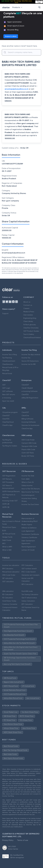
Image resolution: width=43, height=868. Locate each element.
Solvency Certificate (29, 537)
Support (5, 313)
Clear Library (28, 321)
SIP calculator (8, 578)
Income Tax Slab (28, 476)
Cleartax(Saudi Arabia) (32, 337)
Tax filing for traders (10, 446)
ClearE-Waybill (27, 388)
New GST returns (9, 394)
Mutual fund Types (9, 527)
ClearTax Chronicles (31, 328)
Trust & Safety (29, 334)
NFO (4, 543)
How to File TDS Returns (31, 489)
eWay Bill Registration (30, 398)
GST (4, 385)
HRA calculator (8, 591)
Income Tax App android (31, 354)
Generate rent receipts (31, 575)
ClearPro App (7, 425)
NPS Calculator (27, 584)
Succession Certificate (30, 534)
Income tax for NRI (29, 364)
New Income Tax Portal (30, 492)
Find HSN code (27, 591)
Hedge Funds (7, 537)
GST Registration (9, 476)
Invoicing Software (29, 422)
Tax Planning (7, 358)
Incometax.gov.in (28, 495)
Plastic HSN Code (28, 449)
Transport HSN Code (29, 446)
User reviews (28, 315)
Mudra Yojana (27, 524)
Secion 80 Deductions (30, 361)
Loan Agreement (28, 531)
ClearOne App (27, 428)
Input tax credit (8, 401)
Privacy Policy (8, 840)
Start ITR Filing (39, 2)
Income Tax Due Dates (30, 504)
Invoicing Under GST (10, 501)
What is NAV (7, 550)
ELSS (4, 531)
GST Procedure (8, 482)
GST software (8, 391)
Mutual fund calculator (11, 572)
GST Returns (7, 479)
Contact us (28, 305)
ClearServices (8, 364)
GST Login (6, 388)
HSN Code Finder (28, 440)
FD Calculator (8, 598)
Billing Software (27, 419)
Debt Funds (7, 540)
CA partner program (10, 412)
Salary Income (27, 485)
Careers (26, 308)
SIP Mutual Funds (9, 534)
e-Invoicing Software (30, 391)
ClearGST (25, 385)
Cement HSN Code (29, 443)
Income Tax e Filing (10, 354)
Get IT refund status (29, 598)
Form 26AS (26, 479)
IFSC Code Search (29, 572)
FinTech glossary (30, 325)
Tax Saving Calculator (30, 594)
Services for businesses (30, 425)
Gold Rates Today (9, 601)
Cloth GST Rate (28, 453)
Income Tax (26, 358)
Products (18, 7)
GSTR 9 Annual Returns (11, 491)
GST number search (29, 569)
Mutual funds (7, 373)
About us (27, 302)
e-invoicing (7, 398)
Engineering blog (30, 318)
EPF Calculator (27, 604)
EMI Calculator (8, 569)
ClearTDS (25, 394)
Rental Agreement (29, 547)
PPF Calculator (27, 565)
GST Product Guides (31, 331)
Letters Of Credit (28, 550)
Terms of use (23, 840)
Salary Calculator (28, 601)
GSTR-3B (6, 507)
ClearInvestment (9, 361)
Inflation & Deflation (29, 528)
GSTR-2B (6, 504)
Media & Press (29, 312)
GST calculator (8, 581)
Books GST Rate (28, 456)
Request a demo (11, 36)
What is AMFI (7, 547)
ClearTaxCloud (8, 422)
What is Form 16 (28, 482)
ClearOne (25, 416)
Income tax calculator (11, 565)
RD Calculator (8, 594)
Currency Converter (10, 604)
